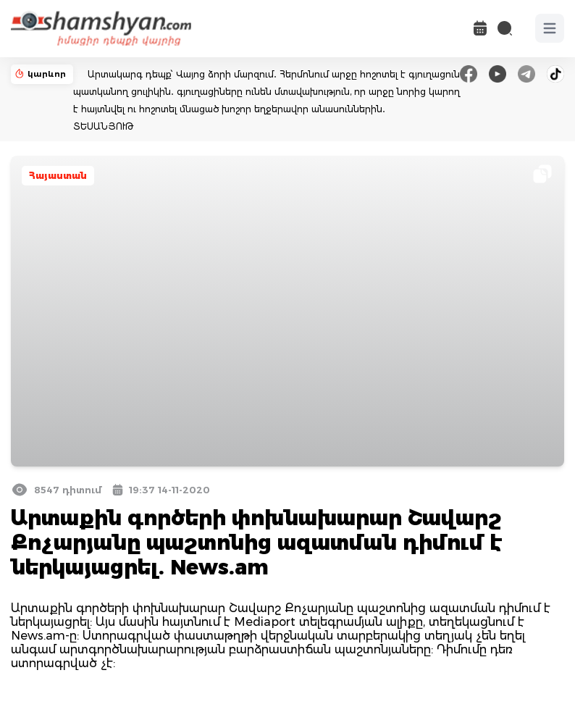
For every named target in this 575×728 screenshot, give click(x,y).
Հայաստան (58, 176)
